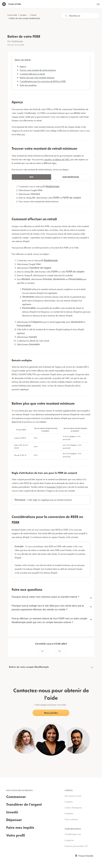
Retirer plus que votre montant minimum (37, 78)
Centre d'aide (12, 15)
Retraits (34, 15)
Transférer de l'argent (27, 15)
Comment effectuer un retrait (32, 74)
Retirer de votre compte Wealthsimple (25, 18)
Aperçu (23, 66)
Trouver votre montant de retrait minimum (38, 70)
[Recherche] (80, 16)
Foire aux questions (28, 85)
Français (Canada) (86, 856)
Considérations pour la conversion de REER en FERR (43, 81)
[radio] (42, 651)
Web (31, 177)
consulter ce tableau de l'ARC (57, 159)
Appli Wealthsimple (71, 177)
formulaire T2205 (55, 487)
